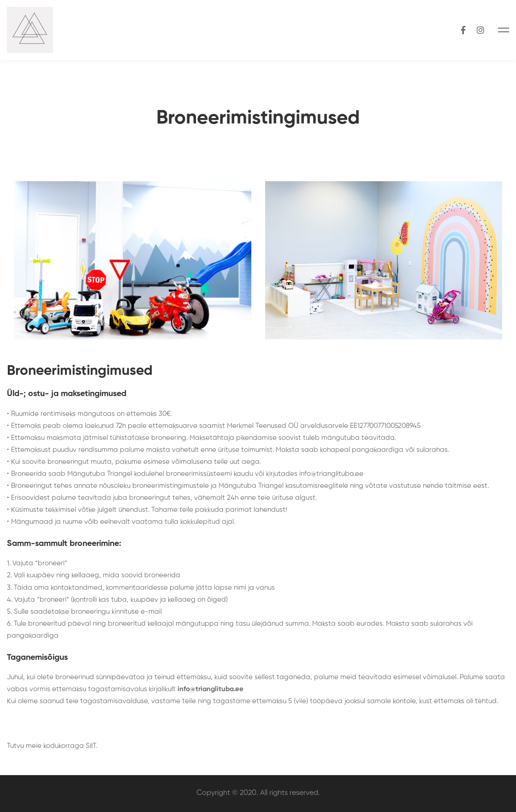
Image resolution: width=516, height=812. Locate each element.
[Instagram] (480, 30)
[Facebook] (463, 30)
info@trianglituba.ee (331, 474)
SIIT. (92, 746)
